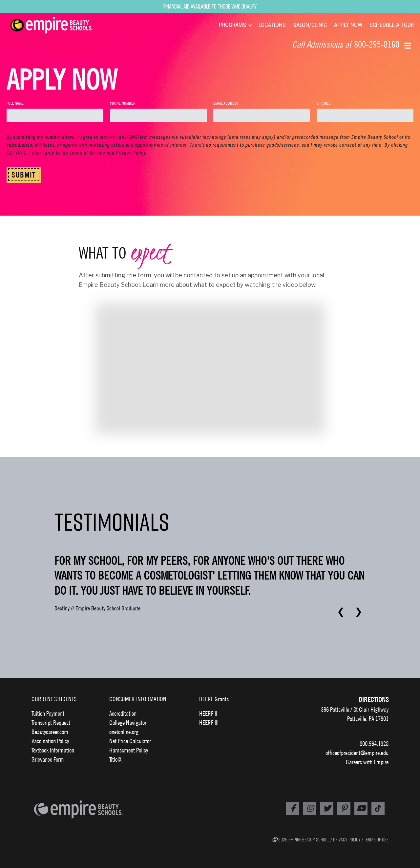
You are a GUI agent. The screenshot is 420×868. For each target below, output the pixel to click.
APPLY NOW (348, 25)
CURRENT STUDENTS (54, 699)
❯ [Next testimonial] (358, 612)
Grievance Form (48, 759)
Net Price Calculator (130, 741)
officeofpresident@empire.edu (357, 753)
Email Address (226, 103)
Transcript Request (51, 723)
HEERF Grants (214, 699)
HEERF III (209, 723)
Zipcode (324, 103)
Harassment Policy (129, 750)
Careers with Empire (367, 762)
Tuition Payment (48, 713)
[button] (408, 45)
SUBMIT (24, 175)
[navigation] (60, 25)
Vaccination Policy (50, 741)
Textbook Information (53, 750)
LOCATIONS (272, 25)
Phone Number (123, 103)
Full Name (15, 103)
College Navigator (128, 723)
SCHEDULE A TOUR (392, 25)
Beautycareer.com (50, 732)
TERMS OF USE (376, 839)
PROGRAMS (232, 25)
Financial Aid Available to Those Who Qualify (210, 6)
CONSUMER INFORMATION (138, 699)
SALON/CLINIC (310, 25)
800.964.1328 (374, 744)
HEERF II (208, 713)
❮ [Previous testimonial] (341, 612)
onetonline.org (124, 732)
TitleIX (115, 759)
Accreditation (123, 713)
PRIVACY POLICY (347, 839)
